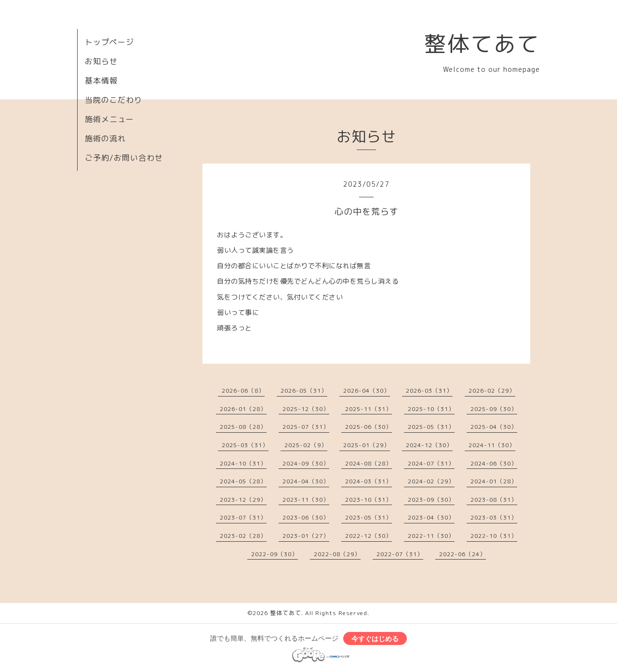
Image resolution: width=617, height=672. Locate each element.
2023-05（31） (369, 517)
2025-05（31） (431, 427)
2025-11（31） (369, 409)
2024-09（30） (306, 463)
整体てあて (482, 43)
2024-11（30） (492, 445)
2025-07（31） (306, 427)
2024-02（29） (431, 481)
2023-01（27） (306, 536)
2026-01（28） (243, 409)
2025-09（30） (494, 409)
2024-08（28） (369, 463)
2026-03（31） (429, 391)
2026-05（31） (304, 391)
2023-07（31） (243, 517)
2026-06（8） (243, 391)
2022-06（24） (463, 554)
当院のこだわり (114, 100)
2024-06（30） (494, 463)
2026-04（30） (367, 391)
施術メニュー (109, 119)
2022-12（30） (369, 536)
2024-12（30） (429, 445)
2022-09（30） (275, 554)
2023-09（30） (431, 500)
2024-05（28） (243, 481)
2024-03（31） (369, 481)
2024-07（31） (431, 463)
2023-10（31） (369, 500)
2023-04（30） (431, 517)
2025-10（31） (431, 409)
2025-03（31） (245, 445)
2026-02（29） (492, 391)
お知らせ (101, 61)
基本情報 (101, 81)
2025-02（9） (306, 445)
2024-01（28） (494, 481)
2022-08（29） (337, 554)
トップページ (109, 42)
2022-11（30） (431, 536)
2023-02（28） (243, 536)
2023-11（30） (306, 500)
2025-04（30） (494, 427)
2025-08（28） (243, 427)
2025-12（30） (306, 409)
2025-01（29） (367, 445)
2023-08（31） (494, 500)
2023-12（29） (243, 500)
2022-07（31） (400, 554)
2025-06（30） (369, 427)
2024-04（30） (306, 481)
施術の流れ (105, 138)
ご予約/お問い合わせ (124, 158)
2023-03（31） (494, 517)
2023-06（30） (306, 517)
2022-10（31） (494, 536)
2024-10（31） (243, 463)
